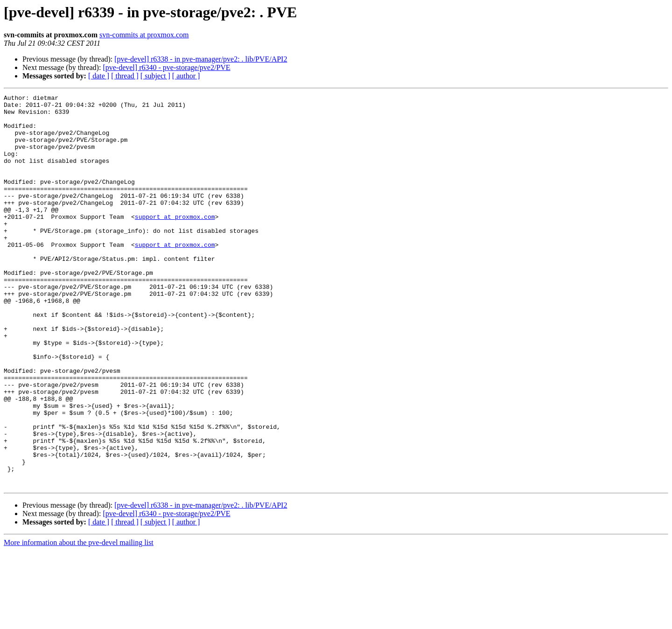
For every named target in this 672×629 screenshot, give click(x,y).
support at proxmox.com (175, 242)
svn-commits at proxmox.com (144, 35)
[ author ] (186, 76)
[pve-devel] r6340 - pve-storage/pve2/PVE (166, 67)
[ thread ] (125, 76)
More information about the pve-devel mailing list (79, 621)
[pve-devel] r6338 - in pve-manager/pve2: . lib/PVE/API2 (201, 59)
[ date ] (99, 76)
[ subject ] (155, 76)
